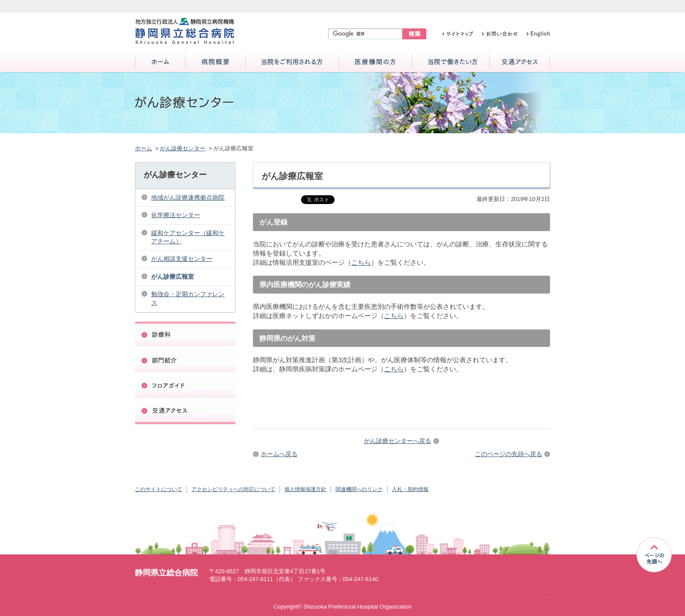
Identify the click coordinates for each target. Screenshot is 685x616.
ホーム (160, 62)
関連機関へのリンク (359, 489)
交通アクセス (520, 62)
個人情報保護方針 (305, 489)
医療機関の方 (375, 62)
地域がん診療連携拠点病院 (188, 197)
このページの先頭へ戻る (509, 454)
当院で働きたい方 (451, 62)
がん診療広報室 (173, 277)
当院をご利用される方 (292, 62)
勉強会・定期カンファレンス (188, 298)
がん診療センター (183, 148)
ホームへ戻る (279, 454)
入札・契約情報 (410, 489)
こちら (361, 263)
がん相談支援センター (182, 259)
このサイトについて (159, 489)
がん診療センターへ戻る (398, 441)
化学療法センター (176, 215)
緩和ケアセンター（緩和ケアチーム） (188, 237)
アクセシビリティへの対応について (233, 489)
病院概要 (215, 62)
